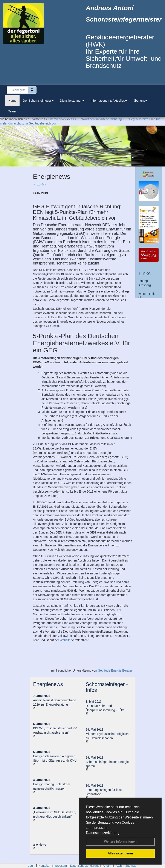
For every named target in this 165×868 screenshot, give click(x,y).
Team (12, 111)
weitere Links (147, 295)
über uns (140, 101)
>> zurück (39, 184)
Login (31, 866)
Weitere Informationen (120, 842)
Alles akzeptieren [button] (120, 853)
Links (145, 273)
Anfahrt (108, 866)
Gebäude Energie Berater (115, 670)
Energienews (48, 684)
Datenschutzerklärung (103, 833)
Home (12, 101)
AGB (119, 866)
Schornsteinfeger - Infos (107, 687)
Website (65, 640)
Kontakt (44, 866)
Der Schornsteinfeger (38, 101)
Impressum (99, 828)
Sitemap (131, 866)
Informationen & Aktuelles (109, 101)
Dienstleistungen (72, 101)
